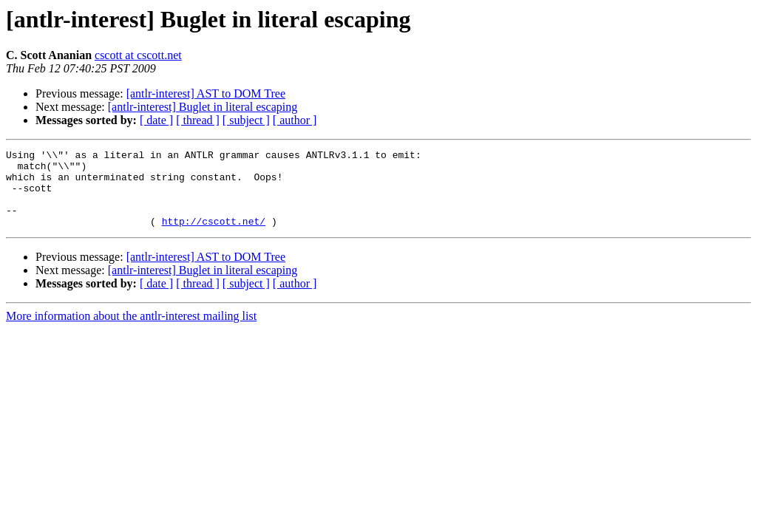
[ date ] (156, 120)
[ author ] (295, 120)
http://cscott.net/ (214, 236)
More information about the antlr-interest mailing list (131, 331)
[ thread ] (198, 120)
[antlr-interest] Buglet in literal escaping (203, 107)
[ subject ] (246, 120)
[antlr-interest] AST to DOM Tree (206, 93)
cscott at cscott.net (138, 55)
